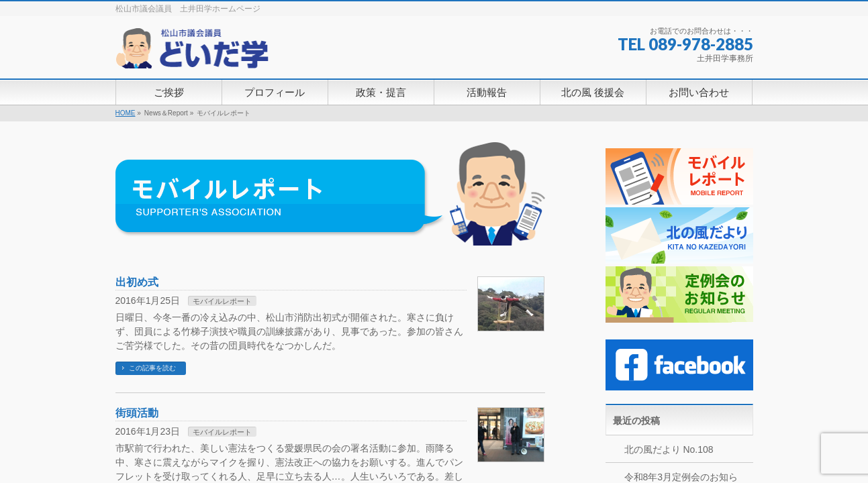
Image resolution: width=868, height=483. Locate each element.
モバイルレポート (222, 301)
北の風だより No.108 (669, 449)
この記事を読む (152, 368)
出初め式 (137, 282)
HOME (126, 113)
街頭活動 (137, 413)
